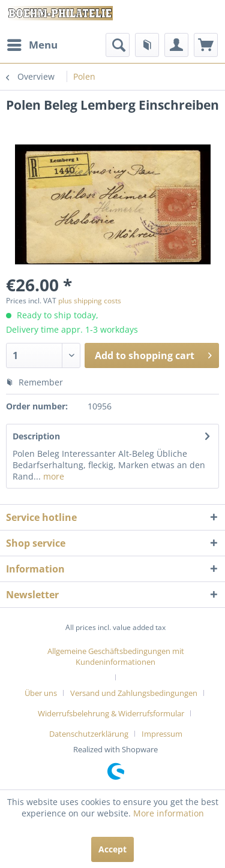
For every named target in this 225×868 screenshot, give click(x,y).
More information (169, 813)
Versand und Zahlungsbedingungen (134, 693)
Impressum (162, 734)
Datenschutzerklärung (89, 734)
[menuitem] (32, 45)
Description (36, 436)
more (52, 476)
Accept (112, 849)
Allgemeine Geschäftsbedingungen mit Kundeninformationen (116, 656)
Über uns (41, 693)
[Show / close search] (118, 45)
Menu (32, 43)
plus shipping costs (90, 301)
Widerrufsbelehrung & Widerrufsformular (111, 713)
